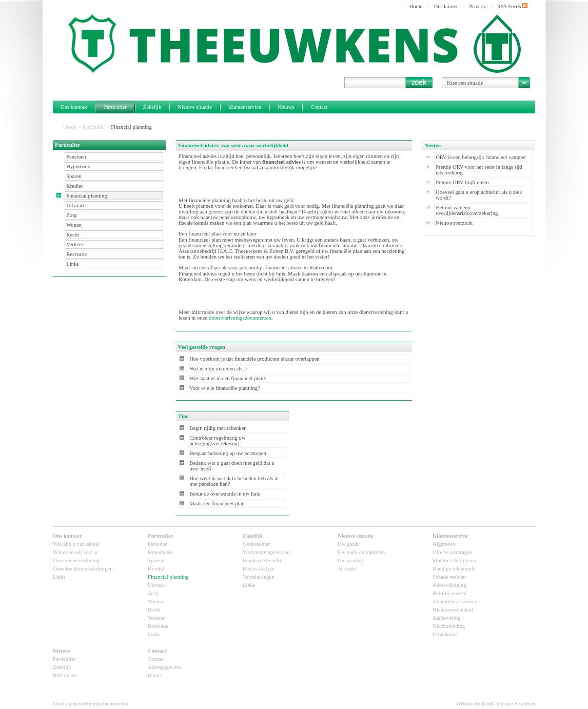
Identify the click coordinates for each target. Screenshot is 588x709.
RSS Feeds (512, 6)
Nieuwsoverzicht (454, 223)
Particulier (115, 107)
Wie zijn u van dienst (76, 544)
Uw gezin (348, 544)
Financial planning (87, 196)
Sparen (74, 176)
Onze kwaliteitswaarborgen (83, 569)
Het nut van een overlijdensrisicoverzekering (467, 210)
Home (416, 6)
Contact (319, 107)
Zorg (72, 215)
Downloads (445, 634)
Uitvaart (75, 205)
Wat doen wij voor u (75, 552)
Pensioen (76, 157)
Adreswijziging (449, 585)
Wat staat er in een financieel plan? (228, 378)
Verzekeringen (259, 577)
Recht (73, 235)
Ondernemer (256, 544)
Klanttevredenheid (453, 610)
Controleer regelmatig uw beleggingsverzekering (218, 441)
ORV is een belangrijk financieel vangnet (481, 157)
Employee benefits (263, 560)
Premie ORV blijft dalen (462, 182)
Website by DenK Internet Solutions (496, 704)
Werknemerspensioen (266, 552)
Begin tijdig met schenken (218, 428)
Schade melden (449, 577)
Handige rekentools (454, 569)
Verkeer (75, 244)
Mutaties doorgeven (454, 560)
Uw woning (350, 560)
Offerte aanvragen (452, 552)
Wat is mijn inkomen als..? (218, 369)
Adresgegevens (164, 667)
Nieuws (286, 107)
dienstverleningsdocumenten (240, 318)
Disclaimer (446, 6)
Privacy (477, 6)
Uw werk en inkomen (361, 552)
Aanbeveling (446, 618)
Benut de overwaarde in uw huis (225, 494)
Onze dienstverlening (76, 560)
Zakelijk (152, 107)
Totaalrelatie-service (455, 602)
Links (72, 264)
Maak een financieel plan (217, 504)
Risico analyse (259, 569)
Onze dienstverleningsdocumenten (91, 704)
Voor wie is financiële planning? (225, 388)
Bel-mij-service (449, 593)
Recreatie (76, 254)
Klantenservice (245, 107)
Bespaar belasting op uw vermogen (228, 453)
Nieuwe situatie (195, 107)
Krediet (74, 186)
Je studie (347, 569)
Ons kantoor (74, 107)
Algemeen (444, 544)
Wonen (74, 225)
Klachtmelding (449, 626)
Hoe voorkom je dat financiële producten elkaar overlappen (254, 359)
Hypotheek (78, 166)
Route (154, 675)
